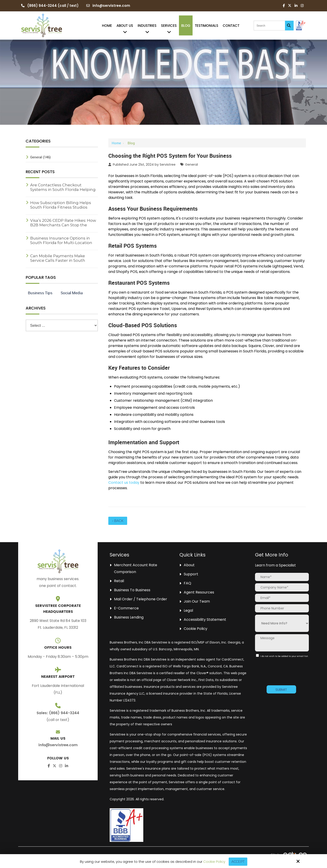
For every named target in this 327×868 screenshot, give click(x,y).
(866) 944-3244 (42, 6)
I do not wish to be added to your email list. (282, 657)
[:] (257, 655)
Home (116, 143)
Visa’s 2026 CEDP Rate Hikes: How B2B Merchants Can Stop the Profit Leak (63, 225)
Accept (238, 862)
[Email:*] (282, 598)
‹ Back (118, 521)
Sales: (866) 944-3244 (58, 713)
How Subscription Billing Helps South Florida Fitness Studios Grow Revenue (61, 207)
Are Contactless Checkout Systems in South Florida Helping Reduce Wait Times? (63, 190)
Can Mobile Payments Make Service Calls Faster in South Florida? (58, 260)
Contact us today (124, 483)
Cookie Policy (214, 862)
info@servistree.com (111, 6)
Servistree (168, 165)
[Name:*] (282, 577)
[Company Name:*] (282, 587)
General (191, 165)
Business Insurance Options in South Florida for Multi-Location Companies (61, 243)
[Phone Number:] (282, 608)
